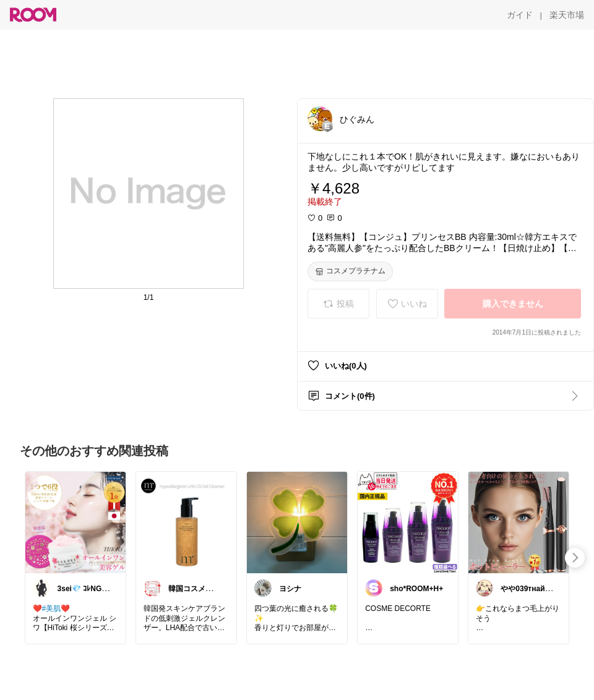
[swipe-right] (575, 558)
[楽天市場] (567, 15)
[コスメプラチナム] (350, 271)
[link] (75, 522)
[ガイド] (520, 15)
